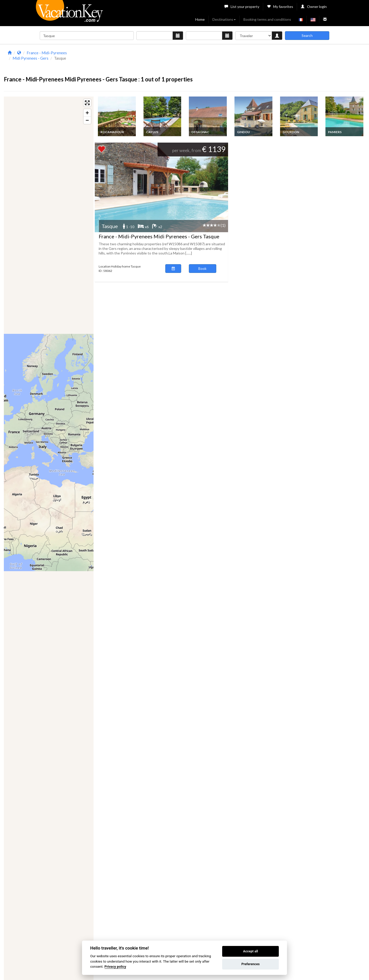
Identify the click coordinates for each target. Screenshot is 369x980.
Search (307, 35)
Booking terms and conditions (267, 19)
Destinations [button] (224, 19)
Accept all (250, 951)
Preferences (250, 964)
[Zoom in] (87, 113)
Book (202, 268)
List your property (242, 7)
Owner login (314, 7)
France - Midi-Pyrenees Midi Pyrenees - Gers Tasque (159, 236)
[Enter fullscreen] (87, 103)
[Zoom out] (87, 120)
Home (200, 19)
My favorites (280, 7)
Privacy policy (115, 966)
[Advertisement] (230, 61)
